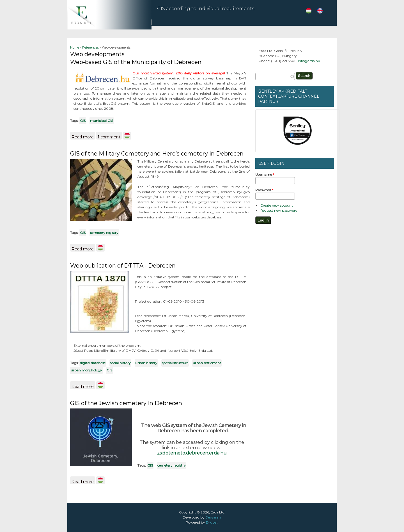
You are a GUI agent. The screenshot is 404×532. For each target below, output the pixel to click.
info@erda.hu (309, 61)
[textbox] (275, 77)
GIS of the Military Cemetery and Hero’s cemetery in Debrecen (157, 154)
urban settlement (207, 363)
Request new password (279, 210)
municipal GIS (102, 121)
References (290, 26)
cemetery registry (104, 233)
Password (264, 190)
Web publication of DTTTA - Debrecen (123, 266)
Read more (83, 136)
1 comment (109, 137)
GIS (83, 121)
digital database (93, 363)
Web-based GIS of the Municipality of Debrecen (136, 62)
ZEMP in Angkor (258, 24)
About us (319, 24)
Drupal (212, 522)
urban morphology (86, 370)
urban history (146, 363)
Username (265, 174)
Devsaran (213, 517)
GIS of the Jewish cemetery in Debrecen (126, 403)
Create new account (277, 205)
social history (120, 363)
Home (75, 47)
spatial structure (175, 363)
